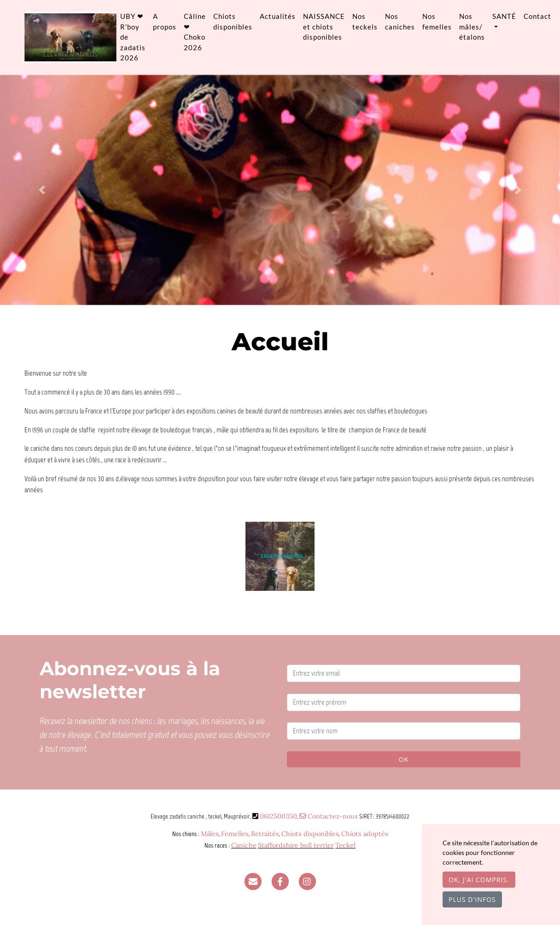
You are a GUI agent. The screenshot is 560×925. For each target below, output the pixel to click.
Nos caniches (400, 21)
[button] (42, 190)
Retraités (265, 834)
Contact (537, 16)
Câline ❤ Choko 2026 (195, 32)
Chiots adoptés (365, 834)
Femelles (235, 834)
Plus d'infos (472, 899)
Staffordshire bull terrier (296, 845)
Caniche (244, 845)
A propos (165, 21)
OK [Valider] (404, 759)
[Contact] (253, 881)
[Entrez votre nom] (404, 731)
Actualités (278, 16)
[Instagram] (307, 881)
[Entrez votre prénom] (404, 702)
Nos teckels (365, 21)
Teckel (345, 845)
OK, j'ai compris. (479, 880)
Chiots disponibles (233, 21)
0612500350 (278, 816)
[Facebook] (280, 881)
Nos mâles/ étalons (472, 27)
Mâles (210, 834)
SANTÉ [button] (504, 16)
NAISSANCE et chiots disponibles (324, 27)
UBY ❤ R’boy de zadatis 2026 (133, 37)
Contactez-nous (329, 816)
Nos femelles (437, 21)
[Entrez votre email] (404, 673)
